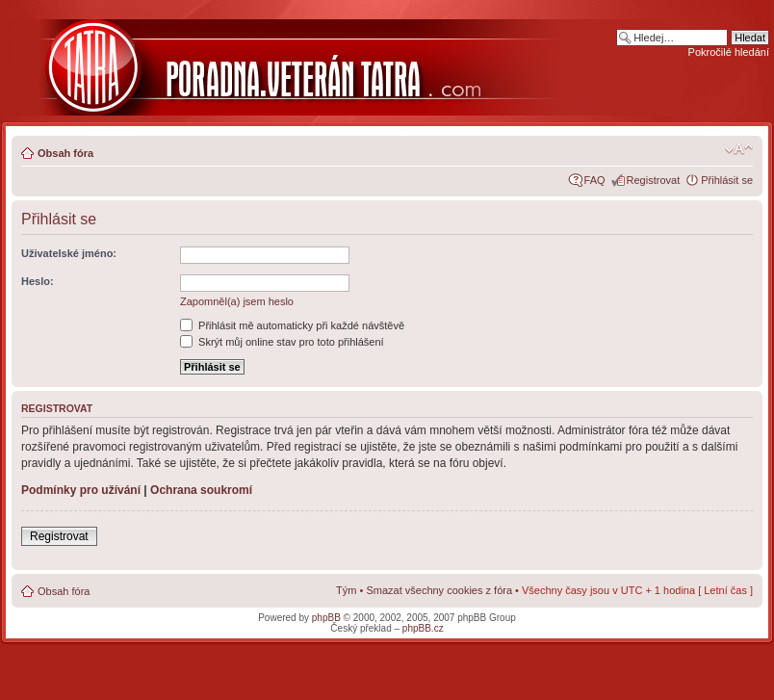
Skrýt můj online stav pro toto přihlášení (282, 342)
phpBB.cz (423, 628)
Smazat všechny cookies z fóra (439, 590)
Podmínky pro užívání (81, 490)
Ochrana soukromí (201, 490)
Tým (346, 590)
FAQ (595, 180)
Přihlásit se (727, 180)
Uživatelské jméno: (69, 253)
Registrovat (654, 180)
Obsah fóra (65, 153)
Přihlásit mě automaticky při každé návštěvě (292, 325)
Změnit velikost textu (739, 149)
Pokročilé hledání (729, 52)
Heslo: (38, 281)
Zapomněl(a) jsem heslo (237, 301)
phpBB (326, 618)
